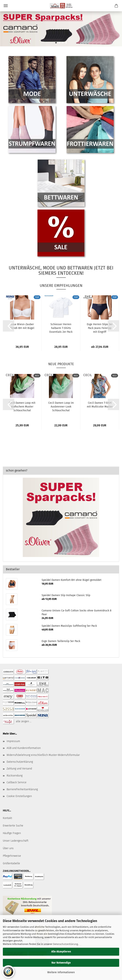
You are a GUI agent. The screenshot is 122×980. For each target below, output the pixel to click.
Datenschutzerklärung (65, 944)
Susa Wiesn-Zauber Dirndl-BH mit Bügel (22, 326)
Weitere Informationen (61, 972)
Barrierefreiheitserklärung (22, 789)
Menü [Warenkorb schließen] (6, 6)
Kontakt (7, 818)
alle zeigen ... (24, 721)
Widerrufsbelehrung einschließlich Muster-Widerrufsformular (43, 755)
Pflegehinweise (12, 856)
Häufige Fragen (12, 833)
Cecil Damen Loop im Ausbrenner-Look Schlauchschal (61, 407)
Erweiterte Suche (13, 826)
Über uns (8, 848)
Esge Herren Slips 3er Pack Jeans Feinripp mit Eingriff (100, 328)
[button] (9, 326)
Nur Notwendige (61, 963)
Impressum (13, 741)
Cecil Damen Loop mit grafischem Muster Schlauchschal (22, 407)
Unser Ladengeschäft (16, 841)
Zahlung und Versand (19, 769)
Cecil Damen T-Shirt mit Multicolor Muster (100, 405)
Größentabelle (11, 863)
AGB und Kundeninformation (24, 748)
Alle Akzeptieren (61, 952)
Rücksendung (15, 776)
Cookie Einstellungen (19, 796)
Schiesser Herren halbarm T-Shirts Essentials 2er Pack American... (61, 328)
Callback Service (17, 782)
